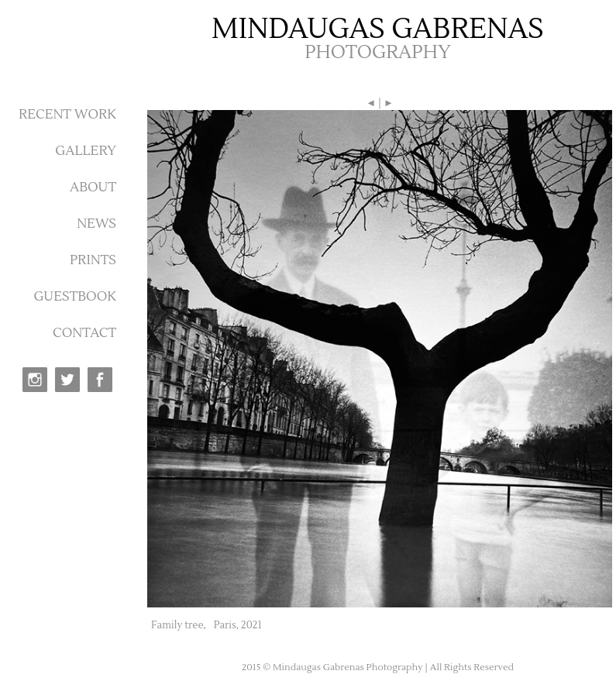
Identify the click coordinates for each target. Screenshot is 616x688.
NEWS (96, 224)
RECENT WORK (67, 115)
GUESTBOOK (75, 297)
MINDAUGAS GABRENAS (378, 29)
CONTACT (84, 333)
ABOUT (93, 187)
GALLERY (86, 151)
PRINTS (93, 260)
